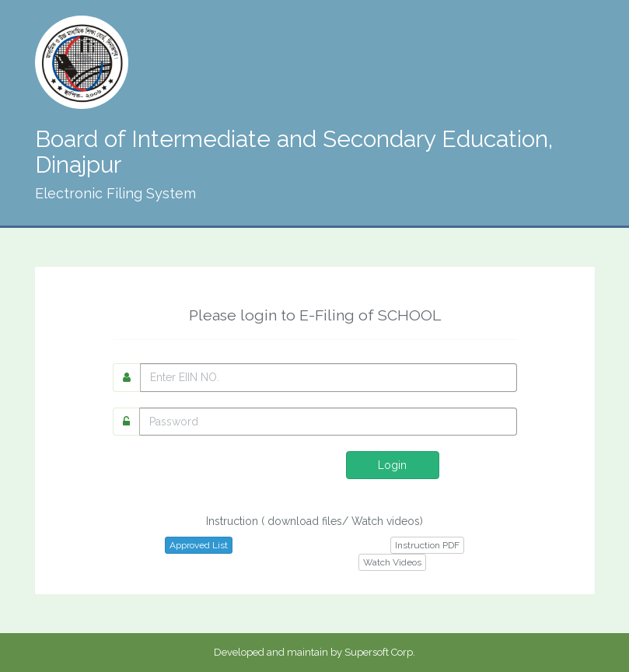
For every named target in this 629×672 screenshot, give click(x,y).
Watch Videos (392, 562)
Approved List (199, 545)
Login (392, 465)
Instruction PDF (427, 545)
